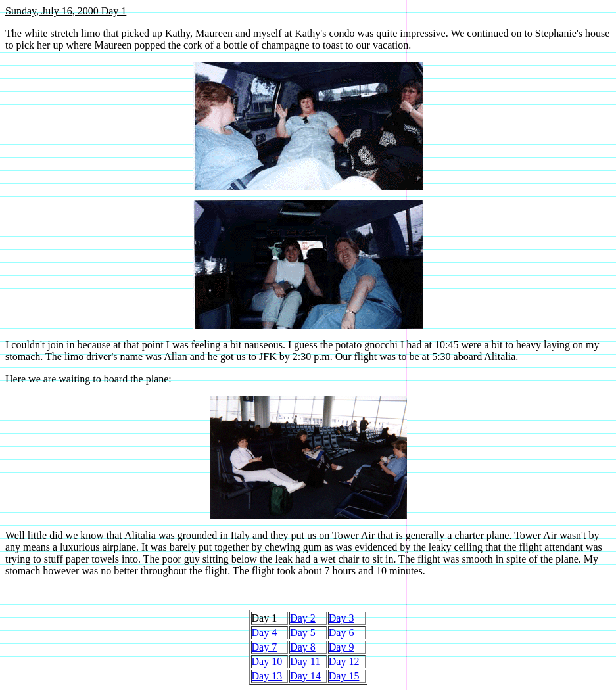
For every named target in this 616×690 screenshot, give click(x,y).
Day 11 (305, 661)
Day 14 (305, 676)
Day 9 (342, 647)
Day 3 (342, 618)
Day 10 (267, 661)
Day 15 (344, 676)
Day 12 (344, 661)
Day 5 (303, 632)
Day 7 (265, 647)
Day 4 (265, 632)
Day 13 (267, 676)
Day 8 (303, 647)
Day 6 (342, 632)
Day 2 (303, 618)
